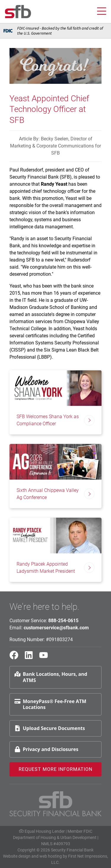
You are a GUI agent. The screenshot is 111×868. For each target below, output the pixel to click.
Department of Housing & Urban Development (55, 837)
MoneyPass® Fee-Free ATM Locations (50, 704)
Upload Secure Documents (50, 728)
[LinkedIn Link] (31, 658)
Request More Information (55, 769)
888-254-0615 (63, 621)
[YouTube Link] (46, 658)
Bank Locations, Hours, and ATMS (51, 677)
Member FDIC (80, 831)
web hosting (51, 856)
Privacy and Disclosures (46, 749)
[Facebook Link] (16, 658)
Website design (17, 856)
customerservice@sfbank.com (56, 628)
